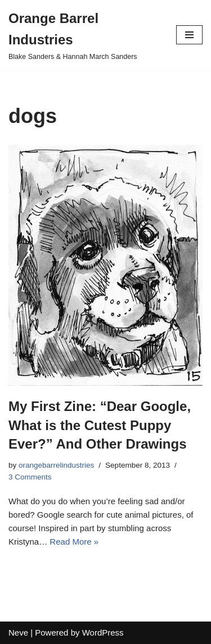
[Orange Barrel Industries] (84, 35)
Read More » (74, 542)
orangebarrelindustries (56, 465)
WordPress (103, 632)
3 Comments (30, 477)
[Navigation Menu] (189, 35)
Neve (18, 632)
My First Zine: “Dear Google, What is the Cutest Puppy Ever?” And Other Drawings (100, 425)
